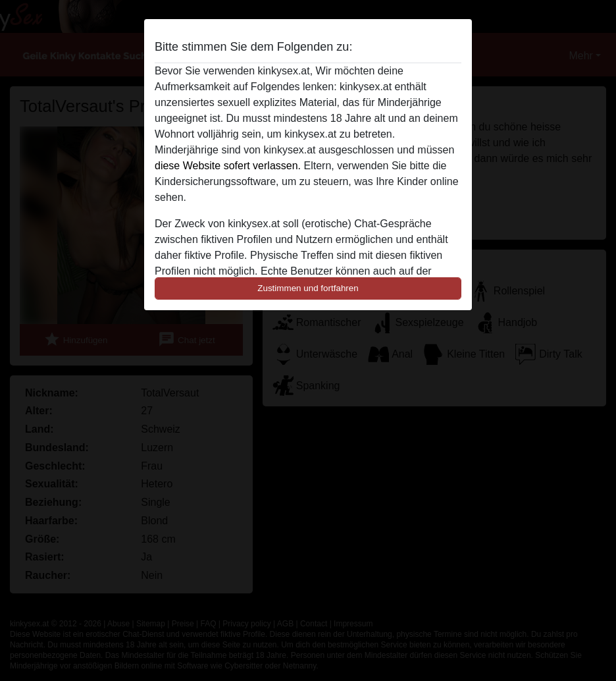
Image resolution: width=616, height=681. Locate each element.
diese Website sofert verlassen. (228, 166)
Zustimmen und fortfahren (308, 288)
